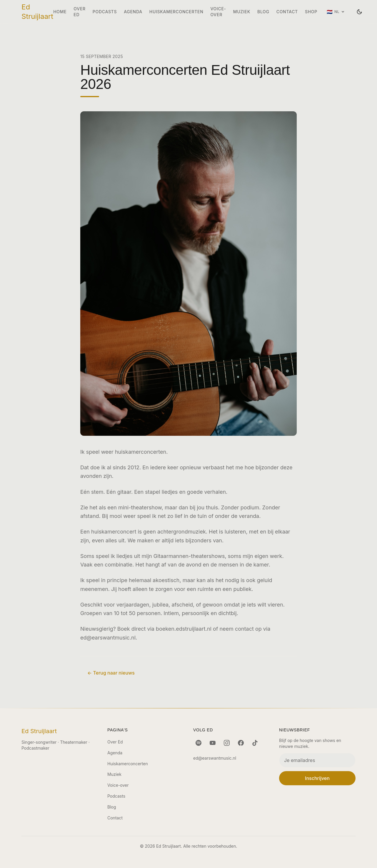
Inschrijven (317, 778)
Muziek (242, 12)
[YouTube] (213, 743)
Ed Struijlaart (37, 12)
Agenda (133, 12)
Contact (287, 12)
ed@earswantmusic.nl (108, 638)
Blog (263, 12)
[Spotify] (198, 743)
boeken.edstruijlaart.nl (184, 629)
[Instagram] (227, 743)
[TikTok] (255, 743)
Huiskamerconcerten (176, 12)
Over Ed (79, 12)
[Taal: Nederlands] (336, 12)
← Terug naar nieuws (111, 673)
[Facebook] (241, 743)
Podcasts (105, 12)
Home (60, 12)
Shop (311, 12)
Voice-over (218, 12)
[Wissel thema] (359, 12)
